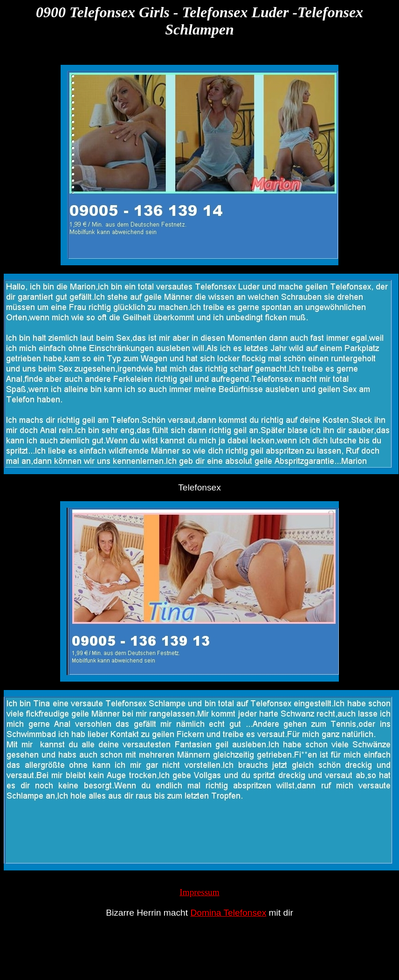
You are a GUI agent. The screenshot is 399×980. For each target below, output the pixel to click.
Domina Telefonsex (228, 913)
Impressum (199, 892)
